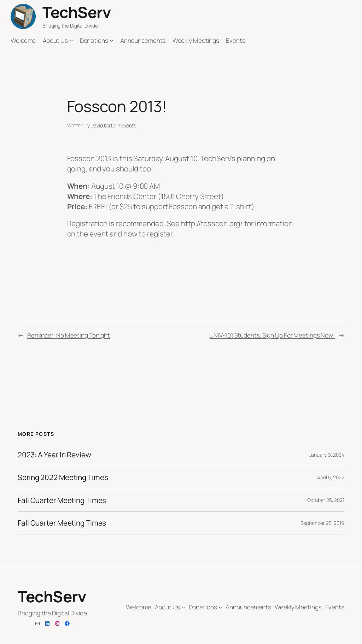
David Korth (103, 125)
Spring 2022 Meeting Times (63, 477)
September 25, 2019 (322, 523)
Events (129, 125)
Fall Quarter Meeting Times (62, 500)
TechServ (77, 12)
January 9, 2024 (327, 455)
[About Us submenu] (71, 40)
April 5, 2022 (331, 477)
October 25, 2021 (326, 500)
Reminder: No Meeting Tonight (69, 335)
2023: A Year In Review (54, 455)
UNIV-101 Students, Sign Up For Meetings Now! (272, 335)
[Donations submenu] (111, 40)
